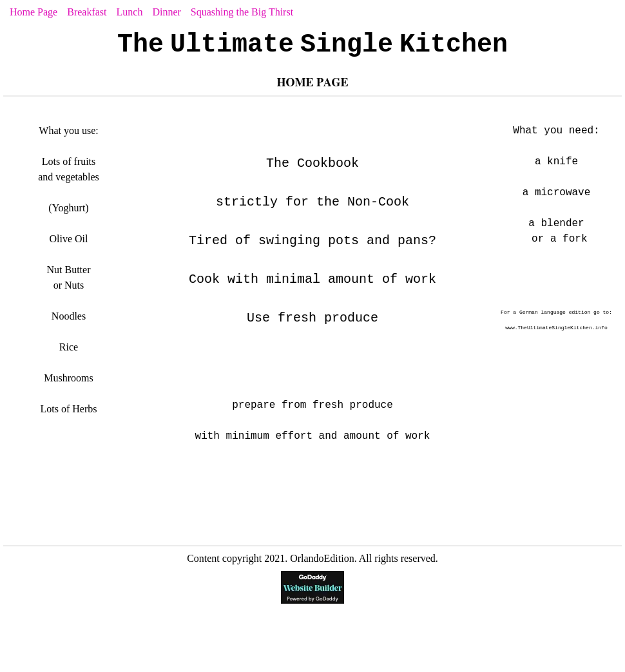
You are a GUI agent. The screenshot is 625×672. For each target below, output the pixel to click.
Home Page (34, 12)
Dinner (166, 12)
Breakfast (87, 12)
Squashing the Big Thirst (242, 12)
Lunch (130, 12)
